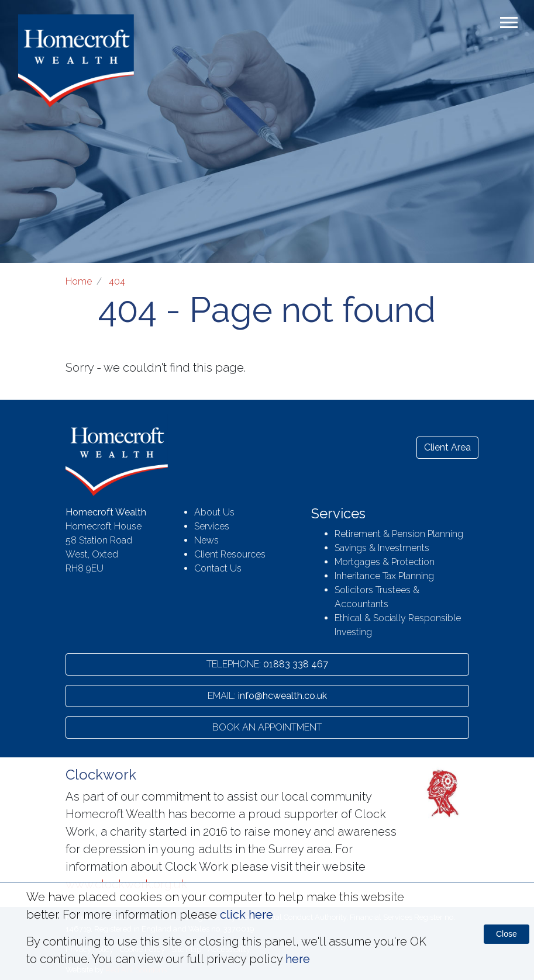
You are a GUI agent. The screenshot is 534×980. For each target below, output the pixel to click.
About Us (214, 512)
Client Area (447, 447)
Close (507, 934)
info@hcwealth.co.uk (267, 696)
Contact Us (218, 568)
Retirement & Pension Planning (399, 534)
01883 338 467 (267, 664)
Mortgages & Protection (385, 562)
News (206, 540)
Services (212, 526)
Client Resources (230, 554)
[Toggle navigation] (509, 26)
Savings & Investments (382, 548)
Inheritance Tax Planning (384, 576)
